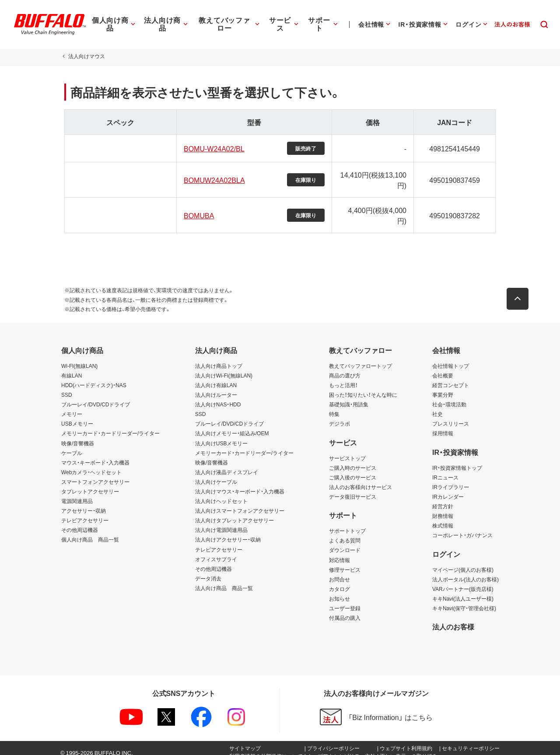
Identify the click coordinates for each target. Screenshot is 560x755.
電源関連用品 (77, 493)
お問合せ (339, 571)
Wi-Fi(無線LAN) (79, 358)
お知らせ (339, 591)
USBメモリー (77, 416)
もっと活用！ (343, 377)
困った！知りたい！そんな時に (363, 387)
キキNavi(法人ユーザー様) (463, 591)
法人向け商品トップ (219, 358)
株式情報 (443, 517)
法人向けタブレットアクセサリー (234, 512)
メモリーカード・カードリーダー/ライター (110, 425)
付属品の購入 (345, 610)
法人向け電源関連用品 (221, 522)
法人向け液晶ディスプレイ (227, 464)
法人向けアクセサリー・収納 (228, 531)
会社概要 (443, 367)
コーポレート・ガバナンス (462, 527)
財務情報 (443, 508)
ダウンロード (345, 542)
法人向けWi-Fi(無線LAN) (224, 367)
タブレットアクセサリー (90, 483)
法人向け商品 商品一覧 (224, 580)
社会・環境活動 (449, 396)
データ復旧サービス (353, 489)
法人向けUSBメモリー (222, 435)
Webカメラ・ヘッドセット (91, 464)
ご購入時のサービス (353, 460)
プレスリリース (451, 416)
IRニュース (445, 469)
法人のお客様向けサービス (360, 479)
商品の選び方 (345, 367)
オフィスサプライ (216, 551)
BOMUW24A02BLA (213, 180)
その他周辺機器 (80, 522)
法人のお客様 (453, 619)
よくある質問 (345, 532)
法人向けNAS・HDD (218, 396)
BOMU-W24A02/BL (213, 148)
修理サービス (345, 562)
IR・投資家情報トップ (457, 460)
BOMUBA (198, 211)
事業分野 (443, 387)
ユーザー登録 (345, 600)
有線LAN (72, 367)
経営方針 (443, 498)
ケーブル (72, 445)
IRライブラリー (451, 479)
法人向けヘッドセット (221, 493)
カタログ (339, 581)
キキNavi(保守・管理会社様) (464, 600)
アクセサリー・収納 (84, 503)
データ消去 (208, 570)
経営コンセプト (451, 377)
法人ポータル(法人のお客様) (465, 571)
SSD (67, 387)
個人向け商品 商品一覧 (90, 531)
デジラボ (339, 416)
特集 (334, 406)
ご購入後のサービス (353, 469)
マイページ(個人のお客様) (463, 562)
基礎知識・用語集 (349, 396)
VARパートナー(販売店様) (463, 581)
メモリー (72, 406)
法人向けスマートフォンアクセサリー (240, 503)
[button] (521, 291)
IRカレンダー (448, 489)
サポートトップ (347, 523)
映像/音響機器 (78, 435)
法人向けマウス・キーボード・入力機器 (240, 483)
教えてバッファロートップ (360, 358)
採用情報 (443, 425)
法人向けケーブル (216, 474)
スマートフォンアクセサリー (95, 474)
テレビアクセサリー (85, 512)
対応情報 (339, 552)
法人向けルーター (216, 387)
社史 (437, 406)
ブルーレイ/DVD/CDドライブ (96, 396)
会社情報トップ (451, 358)
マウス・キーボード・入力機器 (95, 454)
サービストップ (347, 450)
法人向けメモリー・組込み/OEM (232, 425)
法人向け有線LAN (216, 377)
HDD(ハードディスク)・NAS (94, 377)
